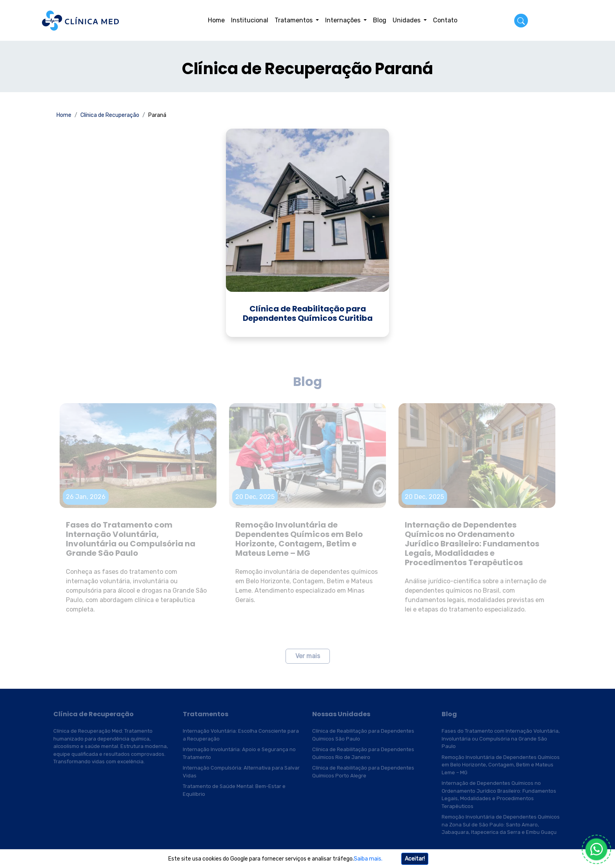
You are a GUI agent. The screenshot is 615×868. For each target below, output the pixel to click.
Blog (380, 20)
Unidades (407, 20)
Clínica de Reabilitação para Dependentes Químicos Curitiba (308, 313)
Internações (344, 20)
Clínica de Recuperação (110, 115)
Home (216, 20)
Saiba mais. (368, 859)
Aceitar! (415, 859)
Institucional (250, 20)
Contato (445, 20)
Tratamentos (294, 20)
